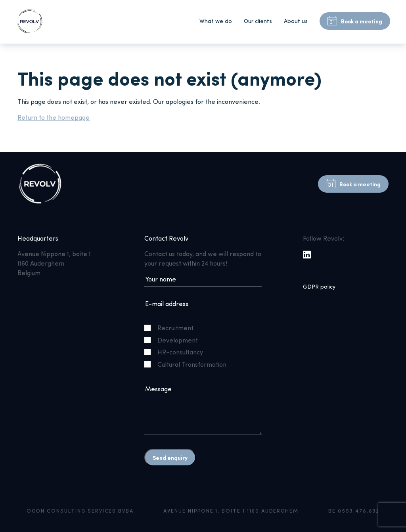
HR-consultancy (177, 352)
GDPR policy (319, 286)
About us (296, 21)
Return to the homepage (54, 117)
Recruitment (172, 328)
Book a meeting (355, 21)
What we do (216, 21)
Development (174, 340)
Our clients (258, 21)
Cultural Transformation (189, 364)
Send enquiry (170, 457)
